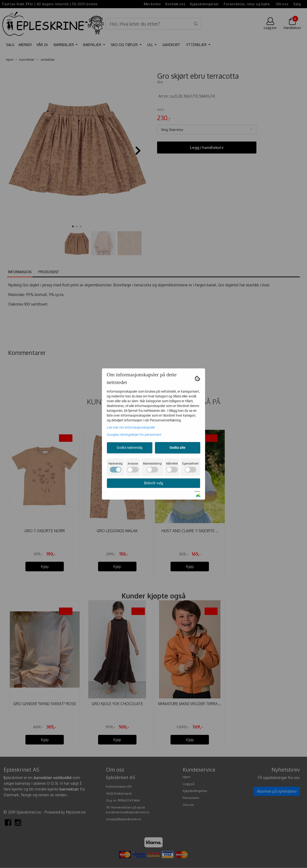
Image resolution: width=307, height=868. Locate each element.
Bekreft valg (153, 483)
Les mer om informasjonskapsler (131, 427)
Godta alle (177, 448)
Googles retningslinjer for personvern (134, 435)
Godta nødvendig (130, 448)
